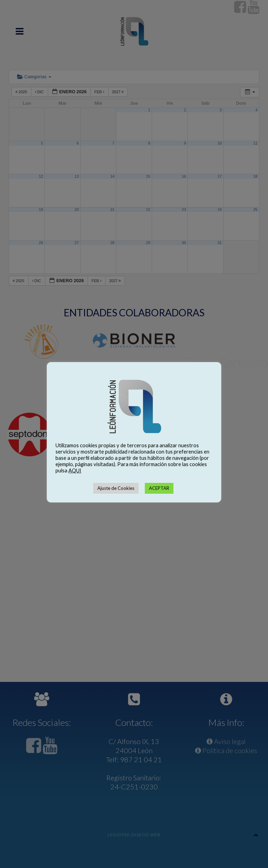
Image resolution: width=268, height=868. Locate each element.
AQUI (75, 470)
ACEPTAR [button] (159, 488)
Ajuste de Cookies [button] (116, 488)
